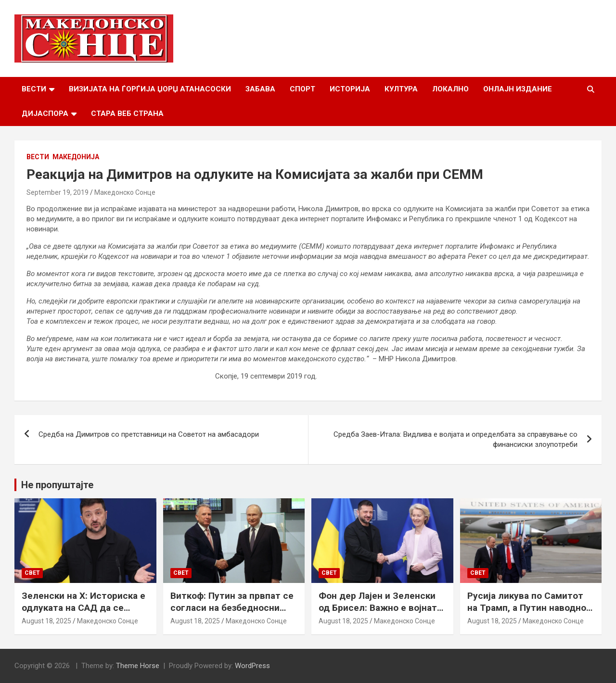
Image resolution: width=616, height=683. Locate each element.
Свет (32, 573)
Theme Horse (138, 666)
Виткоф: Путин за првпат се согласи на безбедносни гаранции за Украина (232, 607)
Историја (350, 89)
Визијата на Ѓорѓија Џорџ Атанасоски (150, 89)
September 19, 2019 (58, 192)
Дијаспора (45, 114)
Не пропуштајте (57, 485)
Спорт (302, 89)
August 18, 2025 (46, 621)
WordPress (252, 666)
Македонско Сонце (125, 192)
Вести (34, 89)
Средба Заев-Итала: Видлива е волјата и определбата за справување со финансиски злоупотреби (456, 439)
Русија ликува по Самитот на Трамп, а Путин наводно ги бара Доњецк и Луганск (527, 607)
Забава (260, 89)
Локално (450, 89)
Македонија (76, 157)
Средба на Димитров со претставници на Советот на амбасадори (149, 434)
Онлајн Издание (518, 89)
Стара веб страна (127, 114)
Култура (401, 89)
